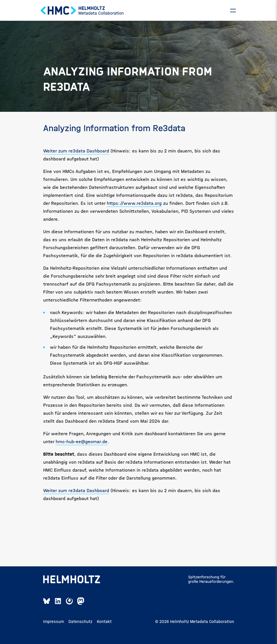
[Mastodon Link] (81, 607)
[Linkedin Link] (58, 607)
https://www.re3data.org (134, 209)
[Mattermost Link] (69, 607)
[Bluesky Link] (47, 607)
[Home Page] (82, 13)
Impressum (54, 627)
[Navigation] (233, 13)
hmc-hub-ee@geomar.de (82, 447)
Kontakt (104, 627)
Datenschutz (80, 627)
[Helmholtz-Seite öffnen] (72, 585)
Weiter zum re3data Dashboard (76, 157)
